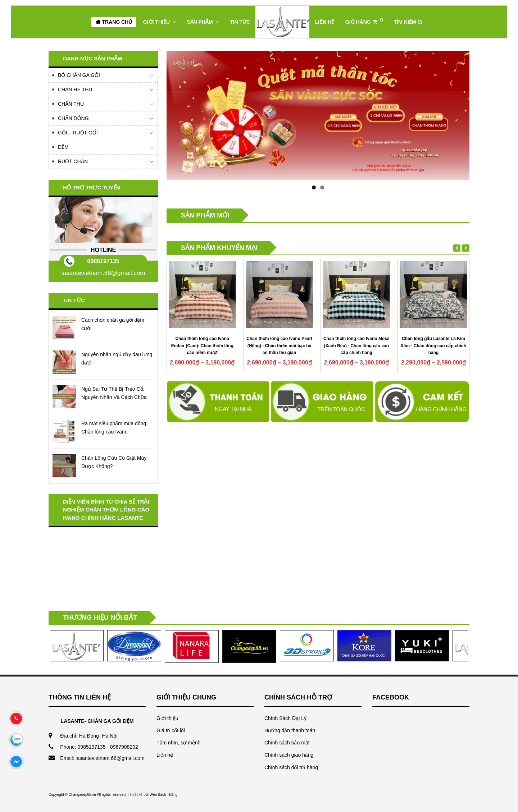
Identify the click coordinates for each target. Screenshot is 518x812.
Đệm (63, 147)
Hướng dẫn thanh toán (290, 730)
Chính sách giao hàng (289, 755)
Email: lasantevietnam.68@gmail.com (102, 758)
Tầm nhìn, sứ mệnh (178, 743)
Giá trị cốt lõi (171, 730)
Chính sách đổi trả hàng (291, 767)
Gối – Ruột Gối (78, 133)
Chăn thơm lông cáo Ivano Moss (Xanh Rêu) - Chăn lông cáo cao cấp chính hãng (356, 346)
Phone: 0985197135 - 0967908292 (99, 747)
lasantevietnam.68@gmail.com (103, 273)
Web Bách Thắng (163, 795)
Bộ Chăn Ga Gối (79, 75)
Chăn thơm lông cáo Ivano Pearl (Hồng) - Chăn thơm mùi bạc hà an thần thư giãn (279, 346)
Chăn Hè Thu (75, 90)
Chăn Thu (71, 104)
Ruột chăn (73, 161)
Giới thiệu (167, 718)
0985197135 (103, 261)
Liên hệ (165, 755)
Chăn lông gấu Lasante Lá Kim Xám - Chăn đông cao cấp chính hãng (433, 346)
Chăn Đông (73, 118)
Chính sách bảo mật (287, 743)
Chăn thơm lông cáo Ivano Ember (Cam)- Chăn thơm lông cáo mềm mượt (202, 346)
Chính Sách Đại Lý (285, 718)
